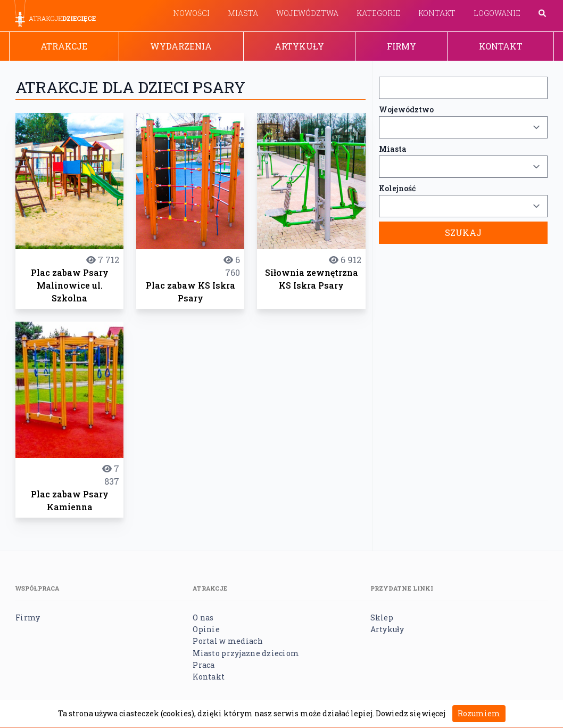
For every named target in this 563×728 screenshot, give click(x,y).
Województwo (406, 109)
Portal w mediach (227, 641)
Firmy (401, 46)
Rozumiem (479, 713)
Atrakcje (64, 46)
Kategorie (378, 13)
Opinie (206, 629)
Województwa (307, 13)
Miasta (243, 13)
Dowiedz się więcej (411, 713)
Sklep (382, 617)
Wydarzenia (181, 46)
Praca (204, 665)
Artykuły (299, 46)
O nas (203, 617)
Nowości (191, 13)
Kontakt (437, 13)
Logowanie (497, 13)
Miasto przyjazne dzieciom (246, 653)
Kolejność (397, 188)
